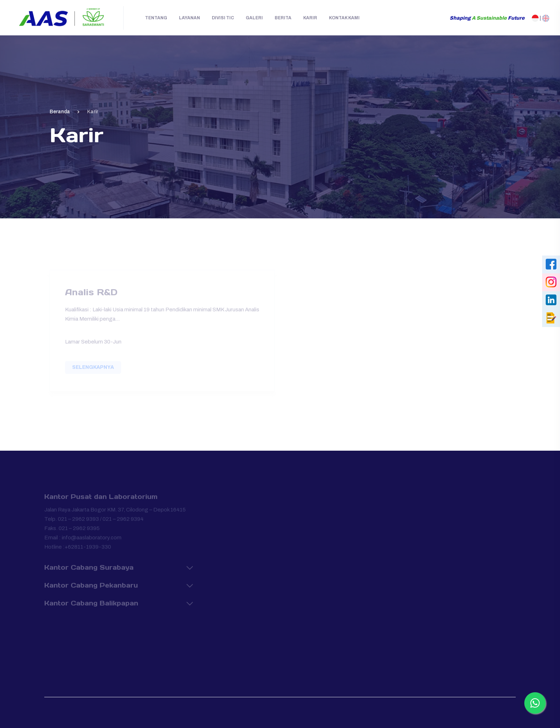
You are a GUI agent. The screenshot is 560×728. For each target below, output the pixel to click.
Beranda (60, 112)
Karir (310, 18)
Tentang (156, 18)
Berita (283, 18)
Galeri (254, 18)
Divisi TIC (223, 18)
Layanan (189, 18)
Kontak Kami (344, 18)
